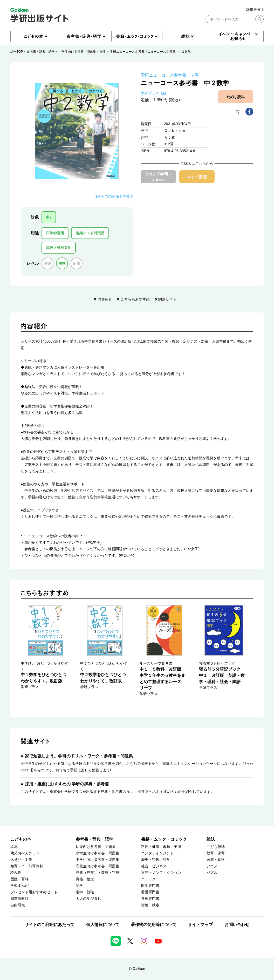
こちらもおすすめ (135, 299)
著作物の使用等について (154, 925)
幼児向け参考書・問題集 (96, 847)
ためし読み (236, 97)
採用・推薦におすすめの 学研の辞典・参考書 (67, 784)
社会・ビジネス (154, 866)
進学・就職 (85, 892)
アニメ (212, 866)
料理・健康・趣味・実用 (161, 847)
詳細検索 (255, 10)
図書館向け (19, 899)
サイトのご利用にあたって (50, 925)
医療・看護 (216, 860)
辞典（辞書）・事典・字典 (98, 873)
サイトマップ (200, 925)
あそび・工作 (21, 860)
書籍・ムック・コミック (164, 839)
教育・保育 (216, 853)
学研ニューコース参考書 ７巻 (170, 75)
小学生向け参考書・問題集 (98, 853)
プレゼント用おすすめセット (34, 892)
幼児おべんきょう (25, 853)
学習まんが (19, 886)
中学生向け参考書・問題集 (77, 52)
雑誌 (211, 839)
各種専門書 (150, 899)
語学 (79, 886)
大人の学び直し (88, 899)
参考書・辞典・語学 (41, 52)
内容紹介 (105, 299)
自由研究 (18, 905)
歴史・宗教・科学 (156, 860)
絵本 (14, 847)
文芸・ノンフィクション (161, 873)
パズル (212, 873)
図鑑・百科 (19, 879)
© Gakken (137, 969)
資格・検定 (85, 879)
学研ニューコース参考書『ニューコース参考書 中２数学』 (152, 52)
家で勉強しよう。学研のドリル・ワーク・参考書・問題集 (79, 756)
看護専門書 (150, 892)
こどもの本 (21, 839)
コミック (148, 879)
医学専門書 (150, 886)
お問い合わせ (237, 925)
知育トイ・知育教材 (27, 866)
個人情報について (103, 925)
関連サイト (167, 299)
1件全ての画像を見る (114, 196)
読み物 (16, 873)
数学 (103, 52)
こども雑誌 (216, 847)
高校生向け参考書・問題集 (98, 866)
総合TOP (17, 52)
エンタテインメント (157, 853)
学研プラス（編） (155, 93)
